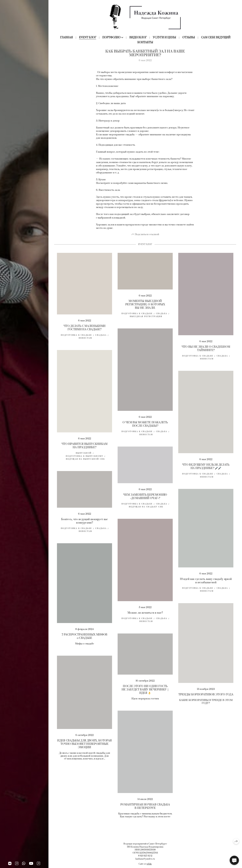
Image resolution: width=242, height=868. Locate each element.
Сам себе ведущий (216, 38)
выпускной (84, 457)
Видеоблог (138, 38)
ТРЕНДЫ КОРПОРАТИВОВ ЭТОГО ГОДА (206, 699)
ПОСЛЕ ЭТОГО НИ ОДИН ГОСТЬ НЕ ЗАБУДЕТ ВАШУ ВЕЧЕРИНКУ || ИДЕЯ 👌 (145, 694)
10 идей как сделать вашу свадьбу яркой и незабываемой (206, 585)
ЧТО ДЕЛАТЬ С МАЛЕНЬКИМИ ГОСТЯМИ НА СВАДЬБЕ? (84, 332)
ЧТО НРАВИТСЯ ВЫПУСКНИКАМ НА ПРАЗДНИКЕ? (85, 450)
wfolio (149, 864)
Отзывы (189, 38)
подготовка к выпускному (84, 460)
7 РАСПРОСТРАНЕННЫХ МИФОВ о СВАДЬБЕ (85, 641)
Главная (66, 38)
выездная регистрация (146, 321)
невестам (85, 342)
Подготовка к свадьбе (76, 339)
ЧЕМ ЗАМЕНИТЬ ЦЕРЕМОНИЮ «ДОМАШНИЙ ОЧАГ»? (145, 501)
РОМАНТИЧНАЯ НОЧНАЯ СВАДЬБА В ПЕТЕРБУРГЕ (145, 811)
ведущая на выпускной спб (85, 463)
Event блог (88, 38)
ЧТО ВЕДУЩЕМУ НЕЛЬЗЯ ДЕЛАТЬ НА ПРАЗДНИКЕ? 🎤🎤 (206, 471)
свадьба (101, 339)
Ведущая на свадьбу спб (146, 511)
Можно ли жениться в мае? (145, 617)
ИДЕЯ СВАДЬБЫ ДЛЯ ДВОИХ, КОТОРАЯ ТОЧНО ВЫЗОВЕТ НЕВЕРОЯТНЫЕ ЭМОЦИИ (84, 748)
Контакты (145, 42)
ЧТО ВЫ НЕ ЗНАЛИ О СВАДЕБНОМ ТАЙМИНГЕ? (206, 353)
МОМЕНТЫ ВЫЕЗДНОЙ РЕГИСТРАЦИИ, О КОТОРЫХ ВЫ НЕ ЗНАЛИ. (145, 309)
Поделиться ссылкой (147, 239)
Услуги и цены (164, 38)
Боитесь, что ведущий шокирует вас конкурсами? (85, 525)
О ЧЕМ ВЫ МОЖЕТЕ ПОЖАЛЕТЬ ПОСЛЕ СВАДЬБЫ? (145, 428)
